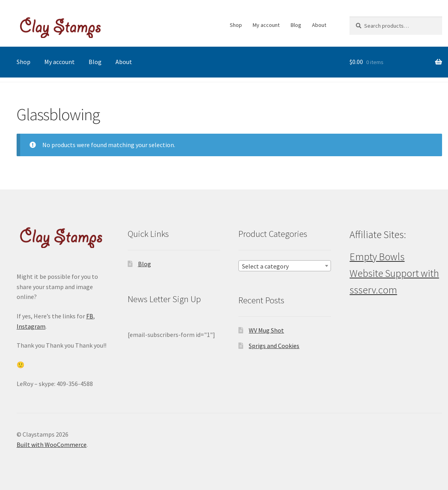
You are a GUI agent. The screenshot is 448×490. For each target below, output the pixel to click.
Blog (296, 25)
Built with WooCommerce (52, 445)
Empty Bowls (377, 257)
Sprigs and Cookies (274, 346)
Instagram (31, 326)
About (319, 25)
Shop (236, 25)
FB (90, 316)
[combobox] (285, 266)
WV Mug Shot (266, 330)
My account (266, 25)
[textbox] (285, 266)
